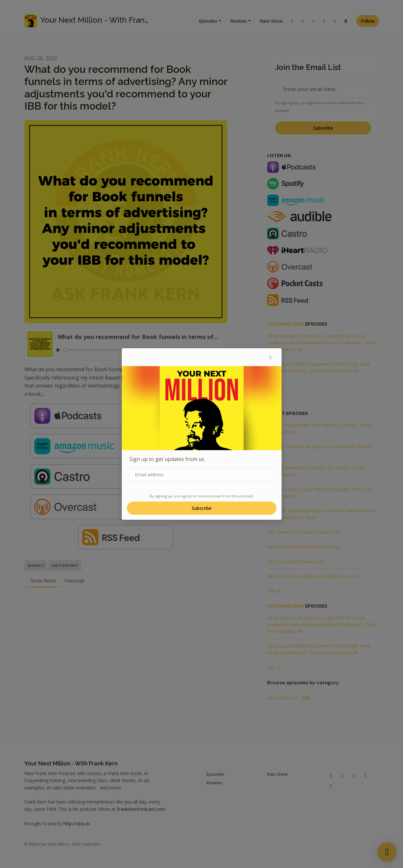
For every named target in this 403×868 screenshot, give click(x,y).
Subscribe (202, 508)
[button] (271, 357)
